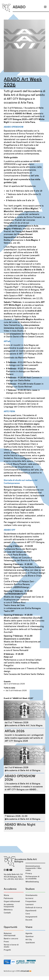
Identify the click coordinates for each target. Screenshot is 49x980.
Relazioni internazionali (10, 934)
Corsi (28, 914)
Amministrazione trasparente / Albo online (33, 868)
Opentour (30, 936)
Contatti (7, 913)
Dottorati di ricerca (34, 908)
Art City (29, 940)
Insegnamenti (31, 917)
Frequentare (31, 901)
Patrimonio (8, 898)
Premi (6, 942)
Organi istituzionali (12, 901)
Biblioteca (8, 910)
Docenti (29, 920)
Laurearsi (29, 904)
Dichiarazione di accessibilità (32, 878)
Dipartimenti (31, 911)
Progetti (7, 950)
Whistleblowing (32, 882)
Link (15, 182)
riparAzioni (30, 943)
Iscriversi (29, 898)
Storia (6, 895)
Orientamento (31, 895)
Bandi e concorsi (11, 939)
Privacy (29, 873)
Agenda (29, 933)
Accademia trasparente (9, 906)
